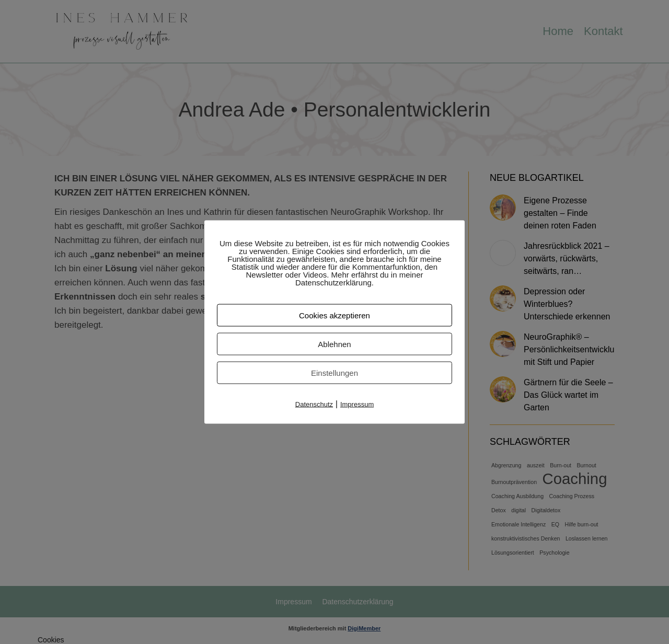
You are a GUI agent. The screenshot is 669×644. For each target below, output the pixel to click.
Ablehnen (334, 344)
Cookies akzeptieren (334, 315)
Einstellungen (334, 373)
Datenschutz (314, 404)
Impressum (357, 404)
